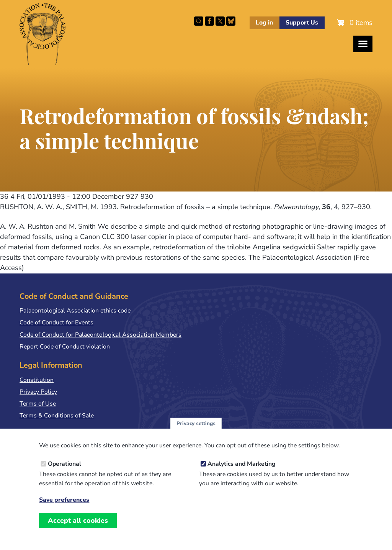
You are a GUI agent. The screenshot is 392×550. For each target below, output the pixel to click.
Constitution (37, 380)
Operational (65, 471)
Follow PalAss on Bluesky (231, 21)
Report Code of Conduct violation (65, 347)
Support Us (302, 23)
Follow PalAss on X (220, 21)
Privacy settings (196, 430)
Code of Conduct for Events (56, 322)
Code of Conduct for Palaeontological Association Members (100, 335)
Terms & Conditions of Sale (57, 416)
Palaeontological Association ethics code (75, 311)
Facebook (209, 21)
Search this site (199, 21)
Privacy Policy (38, 392)
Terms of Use (38, 404)
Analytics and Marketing (242, 471)
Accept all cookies (78, 527)
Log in (264, 23)
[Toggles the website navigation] (363, 44)
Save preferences (64, 507)
